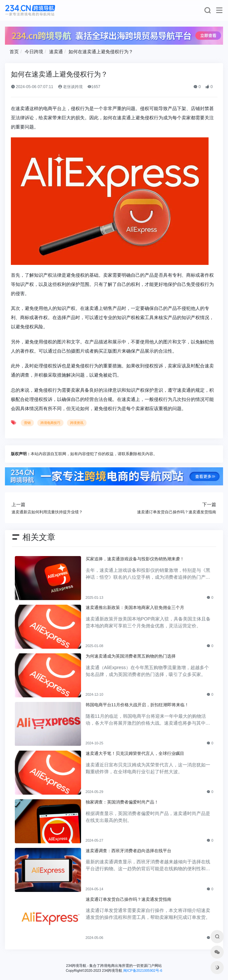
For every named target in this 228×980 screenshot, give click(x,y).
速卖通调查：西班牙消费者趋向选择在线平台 (128, 851)
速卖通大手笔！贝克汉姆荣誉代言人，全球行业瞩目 (135, 753)
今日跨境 (34, 52)
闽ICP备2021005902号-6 (143, 970)
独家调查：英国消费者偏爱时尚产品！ (122, 802)
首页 (14, 52)
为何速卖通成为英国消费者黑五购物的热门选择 (131, 656)
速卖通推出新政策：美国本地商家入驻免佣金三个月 (135, 607)
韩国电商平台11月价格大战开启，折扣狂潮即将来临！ (137, 705)
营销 (27, 423)
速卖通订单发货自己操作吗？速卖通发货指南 (128, 899)
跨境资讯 (77, 423)
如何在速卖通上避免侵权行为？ (101, 52)
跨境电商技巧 (50, 423)
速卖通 (56, 52)
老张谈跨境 (70, 87)
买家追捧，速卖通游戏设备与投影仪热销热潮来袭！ (135, 559)
